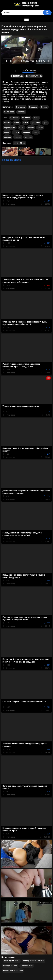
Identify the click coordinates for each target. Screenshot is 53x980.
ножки (17, 123)
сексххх (8, 137)
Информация (17, 76)
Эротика (21, 112)
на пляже (26, 118)
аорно (22, 128)
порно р (18, 137)
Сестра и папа (27, 966)
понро (40, 128)
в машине (15, 118)
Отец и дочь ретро (12, 961)
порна (7, 132)
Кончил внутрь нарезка (13, 971)
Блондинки (21, 107)
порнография (10, 128)
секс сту (28, 137)
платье (7, 123)
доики (36, 132)
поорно (31, 128)
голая (36, 118)
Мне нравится (16, 71)
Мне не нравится (19, 71)
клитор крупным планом (34, 961)
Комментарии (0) (34, 76)
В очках (44, 107)
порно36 (26, 132)
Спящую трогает (10, 966)
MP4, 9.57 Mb (20, 143)
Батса (25, 123)
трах (45, 123)
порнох (16, 132)
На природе (9, 112)
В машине (33, 107)
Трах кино (36, 123)
